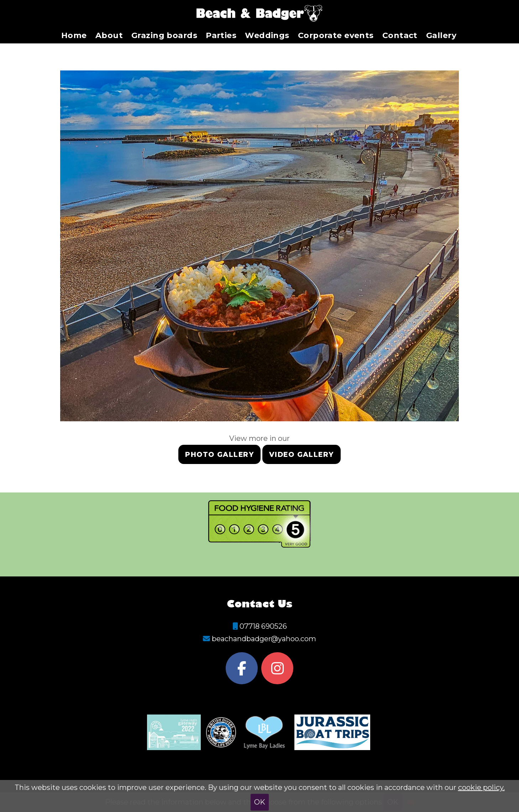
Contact (400, 35)
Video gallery (302, 455)
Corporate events (336, 35)
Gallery (441, 35)
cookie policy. (481, 787)
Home (74, 35)
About (109, 35)
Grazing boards (164, 35)
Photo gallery (219, 455)
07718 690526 (263, 626)
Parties (221, 35)
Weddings (267, 35)
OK (260, 802)
